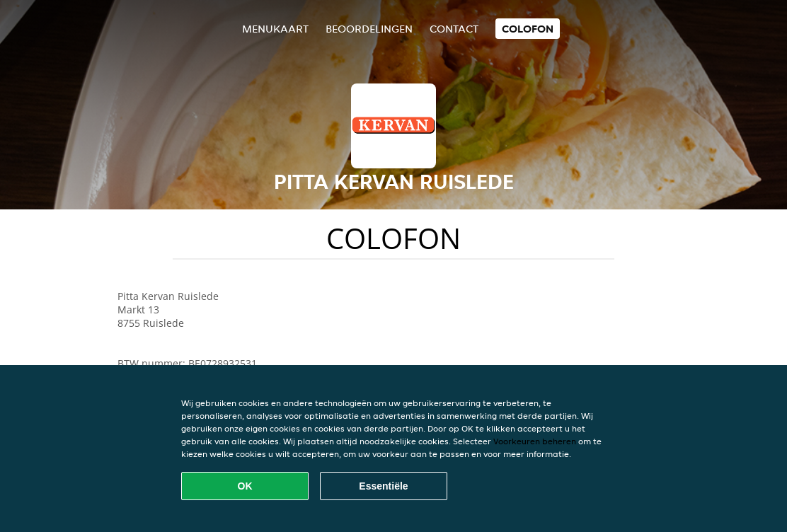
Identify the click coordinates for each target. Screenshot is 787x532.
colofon (528, 29)
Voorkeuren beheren (535, 441)
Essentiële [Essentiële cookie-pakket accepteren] (383, 486)
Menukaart (275, 29)
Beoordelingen (369, 29)
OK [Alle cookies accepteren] (245, 486)
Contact (454, 29)
